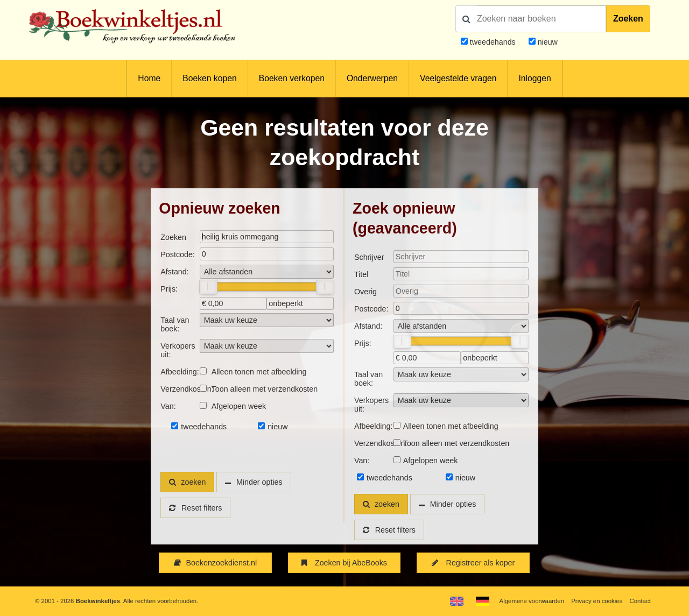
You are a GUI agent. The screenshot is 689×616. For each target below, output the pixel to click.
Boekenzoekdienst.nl (215, 563)
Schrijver (369, 257)
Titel (361, 274)
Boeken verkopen (292, 78)
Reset (195, 508)
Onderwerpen (372, 78)
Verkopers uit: (178, 350)
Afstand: (174, 272)
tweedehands (493, 42)
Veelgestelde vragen (458, 78)
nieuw (547, 42)
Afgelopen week (239, 406)
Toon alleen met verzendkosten (265, 389)
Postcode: (177, 254)
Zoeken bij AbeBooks (344, 563)
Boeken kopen (209, 78)
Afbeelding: (180, 372)
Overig (365, 292)
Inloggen (535, 78)
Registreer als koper (473, 563)
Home (149, 78)
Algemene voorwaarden (532, 601)
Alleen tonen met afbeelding (259, 372)
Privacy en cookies (597, 601)
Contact (640, 601)
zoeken (187, 482)
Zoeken (628, 19)
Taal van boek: (175, 324)
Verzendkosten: (180, 389)
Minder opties (259, 482)
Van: (168, 406)
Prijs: (169, 289)
